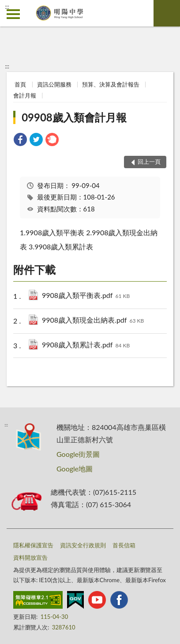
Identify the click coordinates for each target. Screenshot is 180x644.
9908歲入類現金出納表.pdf (93, 321)
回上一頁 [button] (149, 162)
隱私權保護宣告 (33, 545)
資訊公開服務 (54, 84)
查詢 (167, 13)
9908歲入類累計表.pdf (86, 345)
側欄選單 (13, 14)
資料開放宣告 (30, 557)
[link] (20, 141)
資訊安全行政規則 (83, 545)
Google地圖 (75, 469)
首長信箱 (124, 545)
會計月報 (25, 95)
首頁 (20, 84)
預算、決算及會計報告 (111, 84)
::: (7, 7)
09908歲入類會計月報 (74, 117)
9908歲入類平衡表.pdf (86, 296)
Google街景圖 (78, 454)
